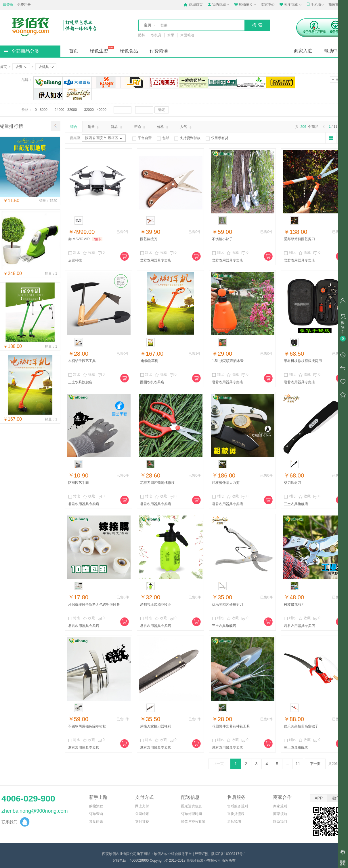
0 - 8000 (41, 110)
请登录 (8, 5)
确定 (162, 110)
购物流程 (96, 806)
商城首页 (193, 5)
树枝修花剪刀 (294, 604)
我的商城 (219, 5)
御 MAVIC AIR (79, 239)
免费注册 (24, 5)
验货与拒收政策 (193, 822)
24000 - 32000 (66, 110)
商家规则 (280, 806)
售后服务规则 (238, 806)
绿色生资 (99, 51)
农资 (21, 67)
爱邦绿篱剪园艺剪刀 (299, 239)
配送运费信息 (192, 806)
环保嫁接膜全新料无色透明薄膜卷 (94, 604)
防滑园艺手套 (79, 483)
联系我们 (280, 822)
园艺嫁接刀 (149, 239)
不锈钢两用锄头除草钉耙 (87, 726)
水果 (171, 35)
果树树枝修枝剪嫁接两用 (303, 361)
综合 (74, 127)
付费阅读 (159, 51)
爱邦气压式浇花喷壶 (156, 604)
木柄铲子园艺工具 (82, 361)
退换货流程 (236, 814)
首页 (74, 51)
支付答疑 (142, 822)
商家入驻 (303, 51)
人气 (186, 127)
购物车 (245, 5)
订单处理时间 (192, 814)
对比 (74, 253)
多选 (337, 79)
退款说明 (234, 822)
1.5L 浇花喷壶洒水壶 (228, 361)
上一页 (219, 764)
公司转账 (142, 814)
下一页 (315, 764)
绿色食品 (129, 51)
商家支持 (338, 5)
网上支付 (142, 806)
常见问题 (96, 822)
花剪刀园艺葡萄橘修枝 (157, 483)
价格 (163, 127)
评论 (140, 127)
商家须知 (280, 814)
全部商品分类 (22, 51)
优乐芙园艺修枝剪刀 (227, 604)
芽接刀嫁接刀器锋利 (156, 726)
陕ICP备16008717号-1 (229, 854)
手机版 (316, 5)
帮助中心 (333, 51)
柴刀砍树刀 (292, 483)
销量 (94, 127)
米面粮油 (187, 35)
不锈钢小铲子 (222, 239)
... (288, 764)
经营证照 (202, 854)
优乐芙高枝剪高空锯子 (301, 726)
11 (298, 764)
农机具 (156, 35)
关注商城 (291, 5)
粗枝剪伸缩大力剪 (226, 483)
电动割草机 (149, 361)
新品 (117, 127)
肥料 (142, 35)
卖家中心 (268, 5)
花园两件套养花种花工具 (231, 726)
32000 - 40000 (95, 110)
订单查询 (96, 814)
